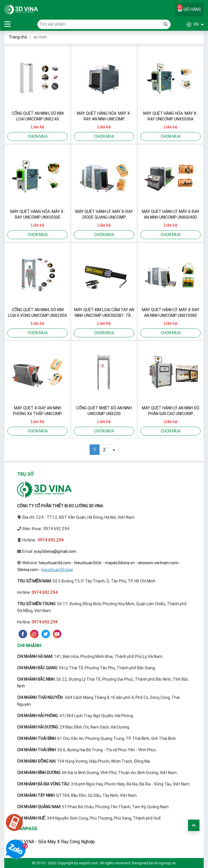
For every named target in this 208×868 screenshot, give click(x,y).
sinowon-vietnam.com (158, 563)
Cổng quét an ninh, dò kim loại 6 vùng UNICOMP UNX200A (38, 313)
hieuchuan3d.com (55, 563)
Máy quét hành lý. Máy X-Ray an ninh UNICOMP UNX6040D (171, 214)
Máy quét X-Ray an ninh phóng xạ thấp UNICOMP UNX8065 (38, 411)
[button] (187, 24)
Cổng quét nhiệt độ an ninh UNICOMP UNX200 (104, 411)
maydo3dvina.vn (120, 563)
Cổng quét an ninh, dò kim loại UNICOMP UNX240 (38, 116)
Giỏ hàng (189, 8)
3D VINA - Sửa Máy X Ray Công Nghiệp (56, 842)
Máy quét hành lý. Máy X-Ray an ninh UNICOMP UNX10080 (171, 313)
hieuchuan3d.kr (88, 563)
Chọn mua (38, 136)
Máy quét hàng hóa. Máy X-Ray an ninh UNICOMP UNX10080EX (104, 116)
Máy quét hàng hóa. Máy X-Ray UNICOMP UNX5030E (38, 214)
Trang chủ (18, 37)
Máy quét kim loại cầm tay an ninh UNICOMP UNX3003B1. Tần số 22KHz (104, 313)
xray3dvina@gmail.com (55, 551)
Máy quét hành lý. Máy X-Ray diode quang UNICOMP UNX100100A (104, 215)
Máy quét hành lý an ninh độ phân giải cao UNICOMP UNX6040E (171, 411)
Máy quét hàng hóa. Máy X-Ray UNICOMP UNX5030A (170, 116)
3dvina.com (28, 570)
